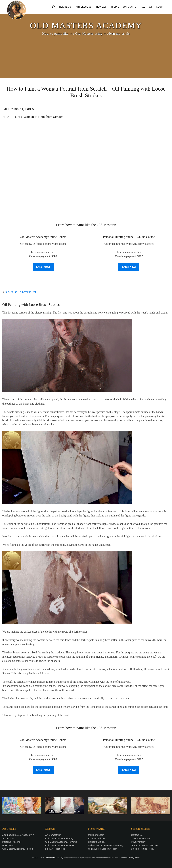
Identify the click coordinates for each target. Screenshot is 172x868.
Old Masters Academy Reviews (61, 842)
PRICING (114, 7)
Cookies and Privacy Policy (128, 858)
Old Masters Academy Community (106, 845)
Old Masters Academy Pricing (18, 849)
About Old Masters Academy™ (18, 835)
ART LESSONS (84, 7)
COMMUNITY (129, 7)
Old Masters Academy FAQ (59, 838)
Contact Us (137, 835)
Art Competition (53, 835)
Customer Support (141, 838)
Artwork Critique (96, 838)
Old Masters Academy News (60, 845)
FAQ (143, 7)
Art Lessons (8, 838)
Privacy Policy (138, 842)
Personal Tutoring (11, 842)
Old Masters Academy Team (103, 849)
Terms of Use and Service (144, 845)
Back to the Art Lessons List (20, 292)
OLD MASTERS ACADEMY (86, 25)
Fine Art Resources (55, 849)
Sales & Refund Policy (143, 849)
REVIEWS (102, 7)
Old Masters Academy (54, 858)
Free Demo (8, 845)
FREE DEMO (65, 7)
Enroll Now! (43, 267)
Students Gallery (97, 842)
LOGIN (160, 7)
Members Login (96, 835)
